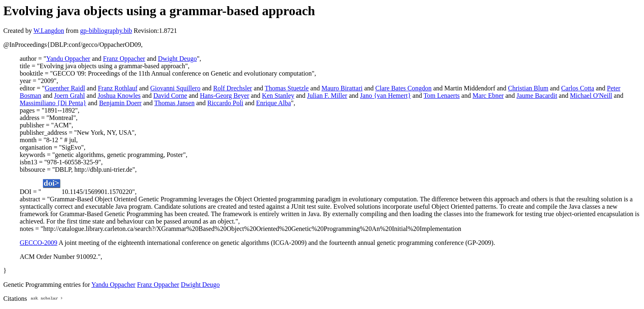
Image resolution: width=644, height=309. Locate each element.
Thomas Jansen (174, 103)
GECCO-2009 (39, 243)
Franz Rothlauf (117, 88)
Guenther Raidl (65, 88)
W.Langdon (49, 31)
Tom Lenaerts (442, 96)
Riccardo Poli (225, 103)
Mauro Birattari (342, 88)
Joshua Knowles (119, 96)
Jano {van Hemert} (386, 96)
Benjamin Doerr (120, 103)
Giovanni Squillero (175, 88)
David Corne (170, 96)
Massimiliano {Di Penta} (53, 103)
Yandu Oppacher (68, 59)
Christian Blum (528, 88)
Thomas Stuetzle (287, 88)
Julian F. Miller (327, 96)
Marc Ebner (488, 96)
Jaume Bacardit (537, 96)
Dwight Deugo (178, 59)
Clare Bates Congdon (404, 88)
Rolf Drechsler (233, 88)
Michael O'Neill (591, 96)
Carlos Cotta (577, 88)
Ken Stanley (278, 96)
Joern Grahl (70, 96)
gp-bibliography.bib (106, 31)
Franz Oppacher (124, 59)
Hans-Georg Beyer (225, 96)
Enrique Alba (273, 103)
